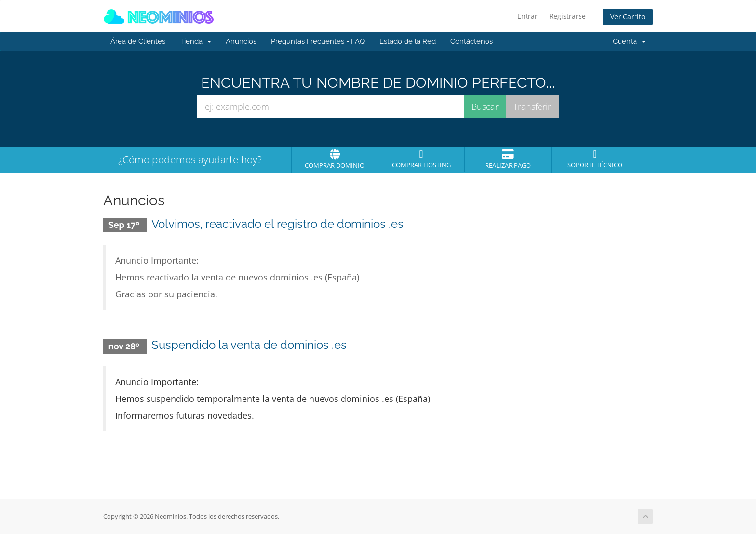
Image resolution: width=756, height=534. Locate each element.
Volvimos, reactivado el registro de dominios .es (277, 224)
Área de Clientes (138, 41)
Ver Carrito (628, 17)
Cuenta (629, 41)
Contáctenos (472, 41)
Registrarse (567, 16)
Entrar (527, 16)
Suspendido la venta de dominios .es (249, 345)
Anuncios (241, 41)
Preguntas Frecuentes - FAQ (318, 41)
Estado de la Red (408, 41)
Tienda (196, 41)
